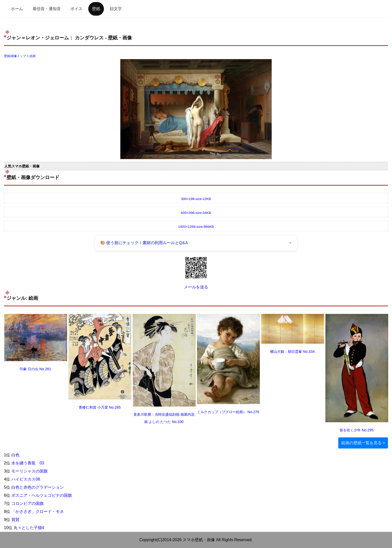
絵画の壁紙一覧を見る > (363, 443)
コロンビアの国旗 (27, 503)
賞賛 (15, 520)
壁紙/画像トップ (15, 56)
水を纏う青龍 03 (28, 463)
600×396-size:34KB (196, 213)
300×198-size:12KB (196, 199)
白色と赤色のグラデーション (38, 487)
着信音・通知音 (47, 9)
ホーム (17, 9)
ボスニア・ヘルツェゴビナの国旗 (42, 495)
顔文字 (116, 9)
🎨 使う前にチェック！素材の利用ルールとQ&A (144, 243)
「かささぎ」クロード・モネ (38, 512)
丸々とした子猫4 (29, 528)
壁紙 (96, 9)
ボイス (76, 9)
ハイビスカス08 (26, 479)
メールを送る (196, 287)
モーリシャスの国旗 (30, 471)
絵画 (33, 56)
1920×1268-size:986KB (196, 227)
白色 (15, 455)
